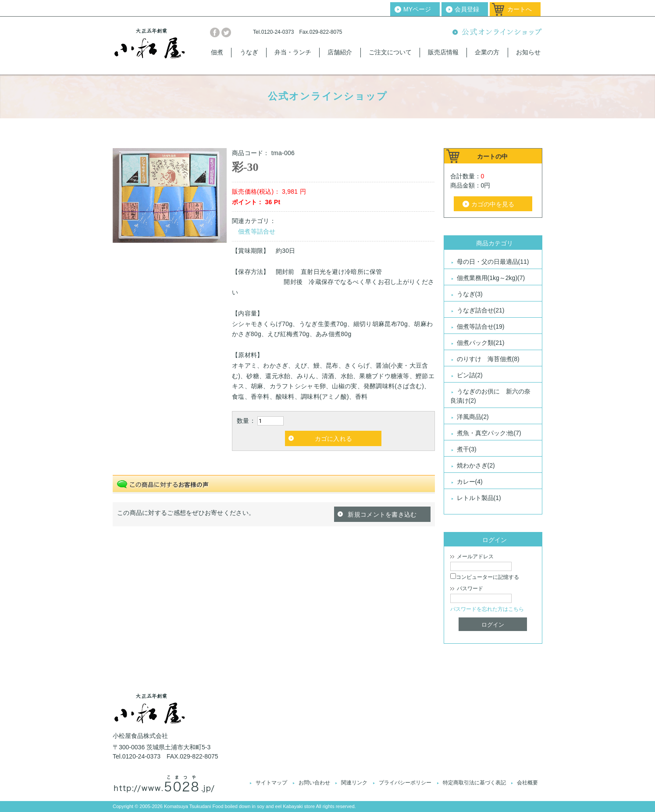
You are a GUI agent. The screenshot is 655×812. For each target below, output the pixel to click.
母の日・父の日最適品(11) (493, 262)
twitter (226, 32)
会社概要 (527, 783)
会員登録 (467, 9)
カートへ (520, 9)
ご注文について (390, 52)
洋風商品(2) (473, 417)
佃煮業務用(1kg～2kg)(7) (491, 278)
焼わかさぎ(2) (476, 465)
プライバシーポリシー (405, 783)
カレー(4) (470, 482)
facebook (215, 32)
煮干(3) (467, 449)
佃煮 (217, 52)
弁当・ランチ (293, 52)
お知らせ (528, 52)
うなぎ (249, 52)
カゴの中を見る (493, 204)
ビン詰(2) (470, 375)
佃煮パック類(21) (481, 343)
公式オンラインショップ (497, 32)
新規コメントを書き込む (382, 514)
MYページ (417, 9)
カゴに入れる (334, 439)
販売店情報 (443, 52)
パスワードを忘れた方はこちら (487, 609)
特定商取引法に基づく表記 (474, 783)
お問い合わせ (314, 783)
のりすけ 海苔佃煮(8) (488, 359)
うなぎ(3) (470, 294)
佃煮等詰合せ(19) (481, 326)
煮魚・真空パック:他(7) (489, 433)
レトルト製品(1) (479, 498)
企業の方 (487, 52)
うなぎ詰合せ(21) (481, 310)
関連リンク (354, 783)
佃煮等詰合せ (257, 231)
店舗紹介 (340, 52)
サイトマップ (271, 783)
